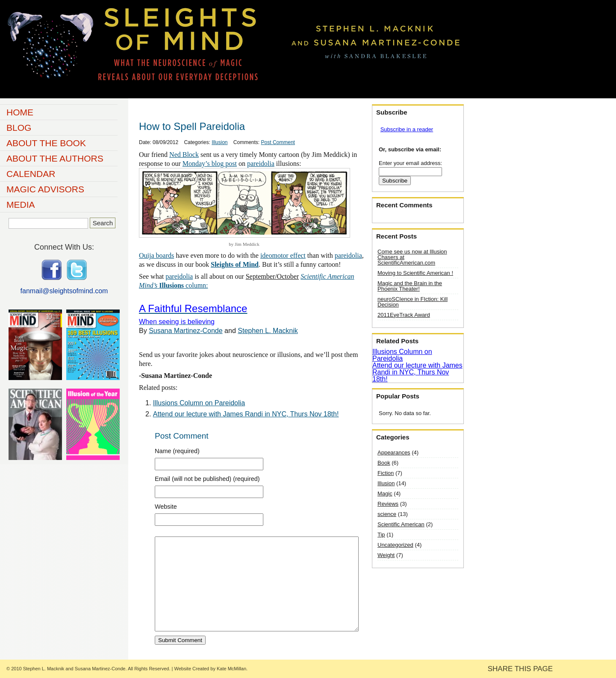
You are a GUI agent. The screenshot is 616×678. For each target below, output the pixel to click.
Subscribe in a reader (407, 129)
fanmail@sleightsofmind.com (64, 291)
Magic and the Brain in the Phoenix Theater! (410, 286)
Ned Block (184, 155)
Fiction (386, 473)
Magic (385, 494)
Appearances (394, 452)
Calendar (31, 174)
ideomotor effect (283, 255)
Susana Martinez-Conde (186, 331)
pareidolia (261, 164)
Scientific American (401, 524)
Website (166, 507)
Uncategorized (395, 545)
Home (20, 112)
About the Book (46, 143)
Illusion (220, 142)
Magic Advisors (45, 189)
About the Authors (55, 158)
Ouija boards (156, 255)
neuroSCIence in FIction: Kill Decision (413, 302)
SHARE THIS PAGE (520, 669)
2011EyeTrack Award (404, 315)
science (387, 514)
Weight (386, 555)
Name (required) (177, 451)
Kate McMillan (231, 669)
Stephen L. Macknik (268, 331)
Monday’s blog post (210, 164)
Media (21, 205)
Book (384, 463)
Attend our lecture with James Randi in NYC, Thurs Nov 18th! (246, 414)
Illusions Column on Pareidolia (199, 403)
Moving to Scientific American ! (415, 273)
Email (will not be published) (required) (207, 479)
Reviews (388, 504)
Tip (381, 535)
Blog (19, 128)
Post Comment (278, 142)
